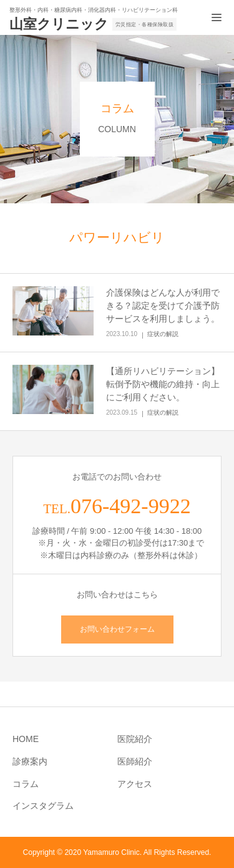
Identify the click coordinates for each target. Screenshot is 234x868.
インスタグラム (43, 806)
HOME (26, 739)
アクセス (135, 784)
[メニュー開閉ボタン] (217, 17)
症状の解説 (163, 334)
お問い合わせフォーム (117, 629)
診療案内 (30, 761)
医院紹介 (135, 739)
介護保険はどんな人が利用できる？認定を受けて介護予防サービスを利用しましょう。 (163, 306)
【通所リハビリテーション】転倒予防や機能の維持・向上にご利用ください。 (163, 384)
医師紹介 (135, 761)
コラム (26, 784)
